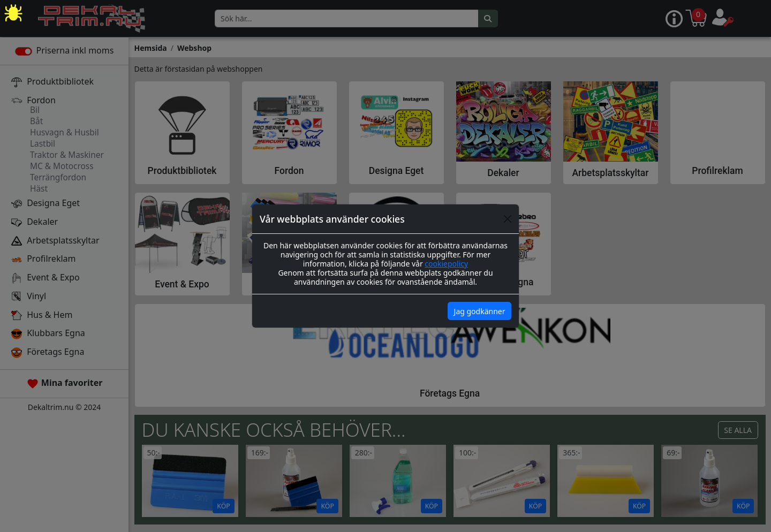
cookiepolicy (446, 264)
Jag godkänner (480, 311)
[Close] (508, 219)
